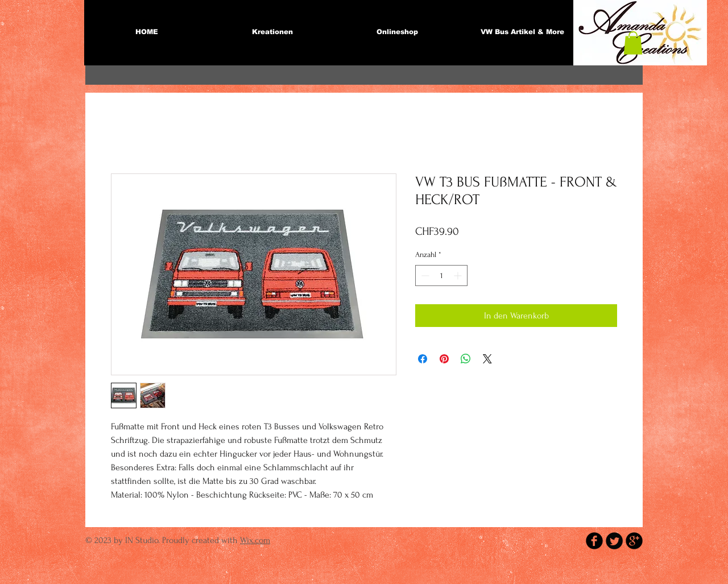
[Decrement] (424, 276)
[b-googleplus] (634, 541)
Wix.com (255, 540)
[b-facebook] (594, 541)
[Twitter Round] (614, 541)
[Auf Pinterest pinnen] (444, 359)
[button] (633, 43)
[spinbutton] (441, 276)
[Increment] (459, 276)
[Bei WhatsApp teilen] (466, 359)
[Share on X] (487, 359)
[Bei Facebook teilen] (423, 359)
